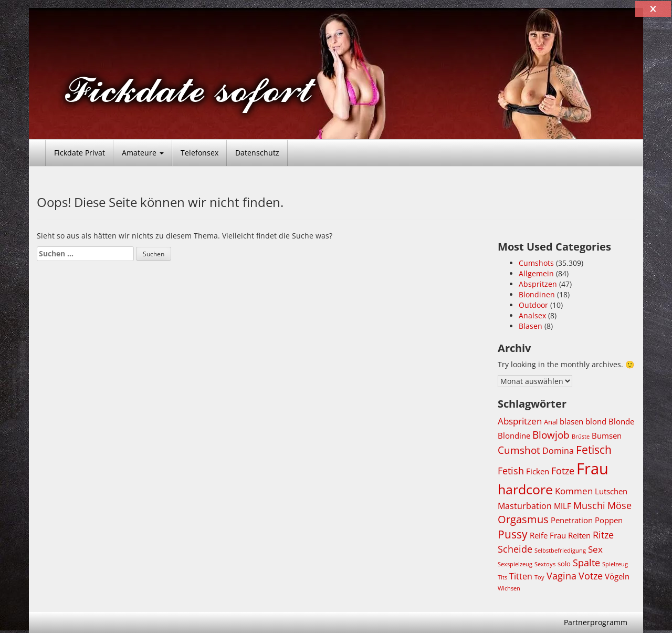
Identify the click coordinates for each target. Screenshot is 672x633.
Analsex (532, 315)
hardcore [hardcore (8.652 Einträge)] (525, 489)
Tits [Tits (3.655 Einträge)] (502, 577)
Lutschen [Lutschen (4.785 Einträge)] (611, 491)
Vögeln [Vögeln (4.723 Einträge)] (617, 576)
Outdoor (533, 305)
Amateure (143, 153)
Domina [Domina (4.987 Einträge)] (558, 451)
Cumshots (536, 263)
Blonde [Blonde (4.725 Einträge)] (621, 421)
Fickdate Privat (80, 153)
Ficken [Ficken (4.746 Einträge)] (538, 471)
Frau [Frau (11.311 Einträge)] (592, 469)
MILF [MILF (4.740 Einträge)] (563, 506)
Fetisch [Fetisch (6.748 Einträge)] (594, 450)
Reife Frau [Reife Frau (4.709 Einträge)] (548, 535)
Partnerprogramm (596, 622)
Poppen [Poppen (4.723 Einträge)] (609, 520)
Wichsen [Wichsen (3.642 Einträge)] (509, 588)
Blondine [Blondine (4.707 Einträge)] (514, 435)
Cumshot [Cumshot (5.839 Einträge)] (519, 450)
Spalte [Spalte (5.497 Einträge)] (586, 563)
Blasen (531, 326)
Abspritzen (538, 284)
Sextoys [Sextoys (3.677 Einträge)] (545, 564)
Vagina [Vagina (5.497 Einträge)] (561, 576)
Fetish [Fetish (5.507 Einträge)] (511, 471)
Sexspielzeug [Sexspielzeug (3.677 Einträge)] (515, 564)
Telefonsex (199, 153)
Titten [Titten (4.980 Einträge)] (521, 576)
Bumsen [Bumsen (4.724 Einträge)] (607, 435)
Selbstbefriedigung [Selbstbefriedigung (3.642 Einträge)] (560, 551)
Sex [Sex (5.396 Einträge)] (595, 549)
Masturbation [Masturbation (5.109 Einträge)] (525, 506)
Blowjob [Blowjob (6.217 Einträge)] (551, 435)
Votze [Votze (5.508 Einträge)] (591, 576)
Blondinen (537, 294)
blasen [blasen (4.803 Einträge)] (571, 421)
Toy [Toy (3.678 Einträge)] (539, 577)
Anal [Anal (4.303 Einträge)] (551, 422)
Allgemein (536, 273)
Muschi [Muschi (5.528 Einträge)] (589, 505)
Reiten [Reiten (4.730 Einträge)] (579, 535)
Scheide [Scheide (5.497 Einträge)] (515, 549)
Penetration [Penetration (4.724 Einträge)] (572, 520)
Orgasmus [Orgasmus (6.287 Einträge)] (523, 519)
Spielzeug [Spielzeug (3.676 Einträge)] (615, 564)
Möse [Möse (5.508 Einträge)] (619, 505)
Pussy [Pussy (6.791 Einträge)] (513, 534)
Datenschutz (257, 153)
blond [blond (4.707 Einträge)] (596, 421)
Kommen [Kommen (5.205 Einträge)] (574, 491)
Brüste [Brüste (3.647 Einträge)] (581, 437)
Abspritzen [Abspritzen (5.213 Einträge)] (520, 421)
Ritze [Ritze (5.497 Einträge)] (603, 535)
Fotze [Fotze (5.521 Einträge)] (563, 471)
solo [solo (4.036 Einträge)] (564, 564)
